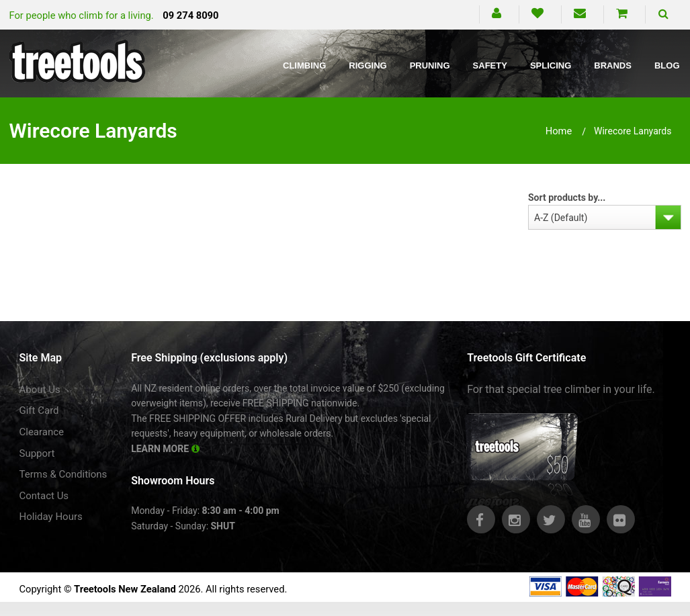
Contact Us (44, 496)
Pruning (430, 65)
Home (559, 131)
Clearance (42, 432)
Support (37, 453)
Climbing (304, 65)
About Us (40, 390)
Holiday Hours (51, 517)
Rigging (368, 65)
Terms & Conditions (63, 474)
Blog (667, 65)
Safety (490, 65)
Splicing (551, 65)
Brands (613, 65)
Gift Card (39, 410)
